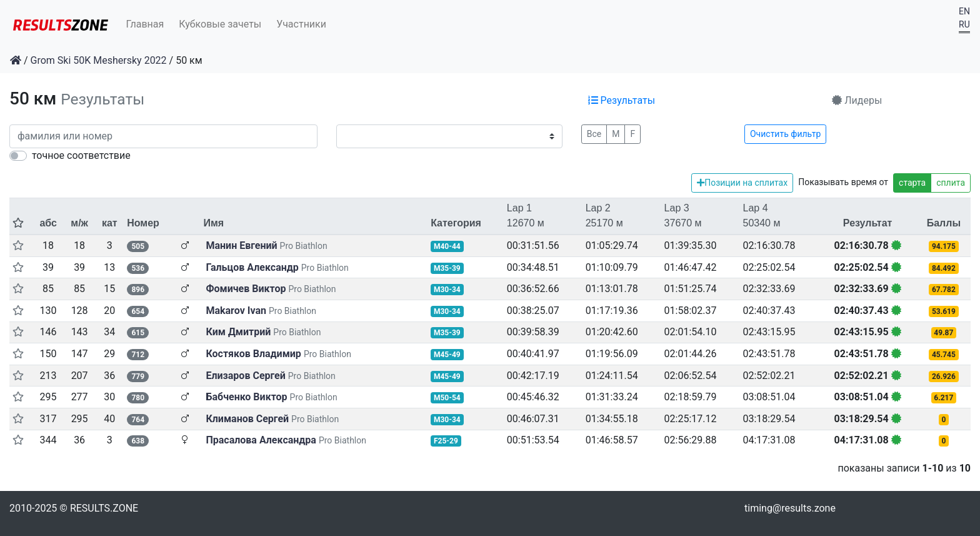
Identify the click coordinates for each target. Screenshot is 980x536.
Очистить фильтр (785, 134)
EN (964, 11)
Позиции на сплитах (742, 183)
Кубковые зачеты (220, 24)
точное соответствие (81, 155)
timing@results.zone (790, 508)
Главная (145, 24)
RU (964, 24)
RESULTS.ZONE (104, 508)
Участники (301, 24)
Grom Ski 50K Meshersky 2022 (99, 60)
